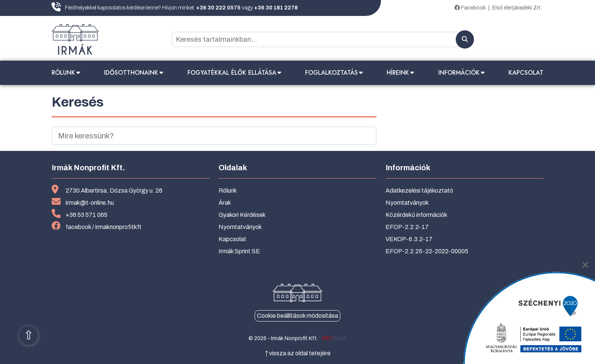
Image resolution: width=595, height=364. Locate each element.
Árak (225, 203)
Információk (459, 73)
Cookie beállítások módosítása (297, 316)
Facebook (470, 8)
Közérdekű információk (416, 215)
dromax (334, 338)
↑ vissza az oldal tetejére (298, 353)
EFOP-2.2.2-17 (407, 227)
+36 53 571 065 (87, 215)
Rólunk (63, 73)
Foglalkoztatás (331, 73)
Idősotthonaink (131, 73)
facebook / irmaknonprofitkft (104, 227)
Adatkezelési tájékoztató (419, 191)
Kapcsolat (526, 73)
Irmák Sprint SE (239, 251)
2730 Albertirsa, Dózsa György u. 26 (114, 191)
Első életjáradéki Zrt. (517, 8)
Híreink (398, 73)
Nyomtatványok (240, 227)
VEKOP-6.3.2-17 (409, 239)
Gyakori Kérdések (242, 215)
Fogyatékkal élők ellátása (232, 73)
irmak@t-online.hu (90, 203)
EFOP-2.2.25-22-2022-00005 (427, 251)
